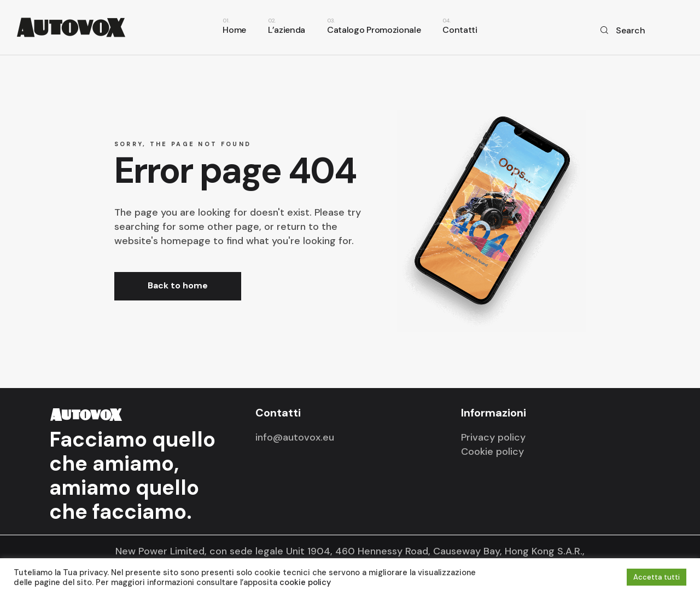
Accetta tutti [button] (657, 577)
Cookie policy (492, 452)
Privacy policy (493, 437)
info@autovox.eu (295, 437)
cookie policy (305, 582)
